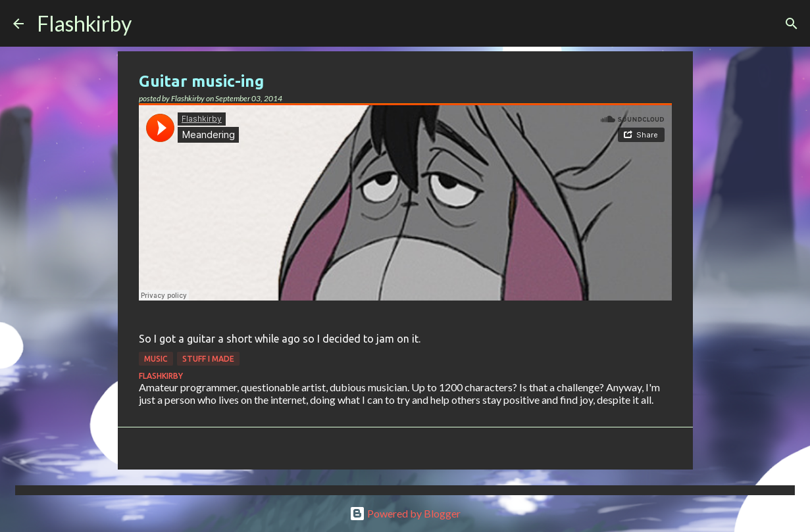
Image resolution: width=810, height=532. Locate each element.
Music (156, 359)
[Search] (150, 24)
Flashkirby (84, 23)
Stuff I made (208, 359)
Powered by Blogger (405, 513)
